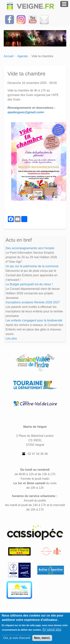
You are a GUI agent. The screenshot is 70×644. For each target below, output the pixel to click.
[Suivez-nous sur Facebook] (10, 19)
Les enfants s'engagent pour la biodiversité (34, 320)
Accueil (9, 56)
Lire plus (11, 338)
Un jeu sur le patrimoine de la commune (32, 266)
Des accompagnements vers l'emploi (30, 248)
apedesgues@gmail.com (26, 112)
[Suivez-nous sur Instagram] (21, 19)
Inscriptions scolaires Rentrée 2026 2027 (33, 302)
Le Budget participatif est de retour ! (29, 284)
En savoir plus (52, 632)
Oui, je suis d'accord (17, 640)
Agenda (22, 56)
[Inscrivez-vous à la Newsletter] (44, 19)
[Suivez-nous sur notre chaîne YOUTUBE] (33, 19)
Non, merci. (42, 640)
